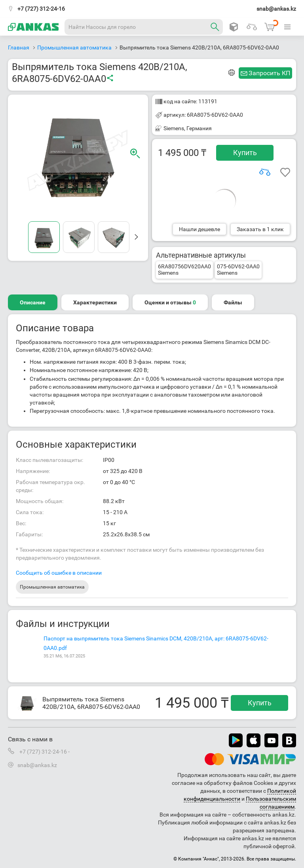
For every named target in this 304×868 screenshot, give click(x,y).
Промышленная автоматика (52, 587)
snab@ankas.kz (276, 9)
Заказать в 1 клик (260, 229)
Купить (245, 153)
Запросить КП (269, 73)
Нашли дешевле (199, 229)
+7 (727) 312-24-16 (41, 9)
